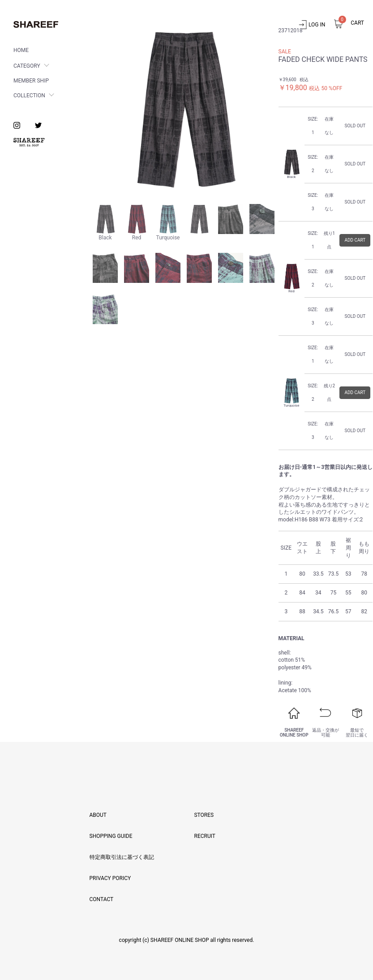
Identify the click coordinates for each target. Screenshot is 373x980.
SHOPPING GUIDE (111, 836)
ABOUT (98, 815)
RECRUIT (204, 836)
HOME (21, 50)
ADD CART (355, 240)
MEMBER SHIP (31, 81)
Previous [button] (101, 109)
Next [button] (267, 109)
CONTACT (102, 899)
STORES (204, 815)
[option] (184, 109)
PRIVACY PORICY (110, 878)
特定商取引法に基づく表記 (122, 857)
